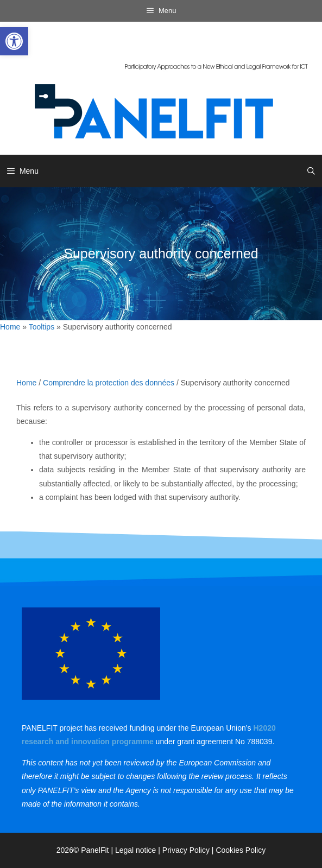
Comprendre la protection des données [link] (109, 383)
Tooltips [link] (42, 327)
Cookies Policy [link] (241, 850)
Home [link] (10, 327)
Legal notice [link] (136, 850)
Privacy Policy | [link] (189, 850)
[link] (14, 41)
